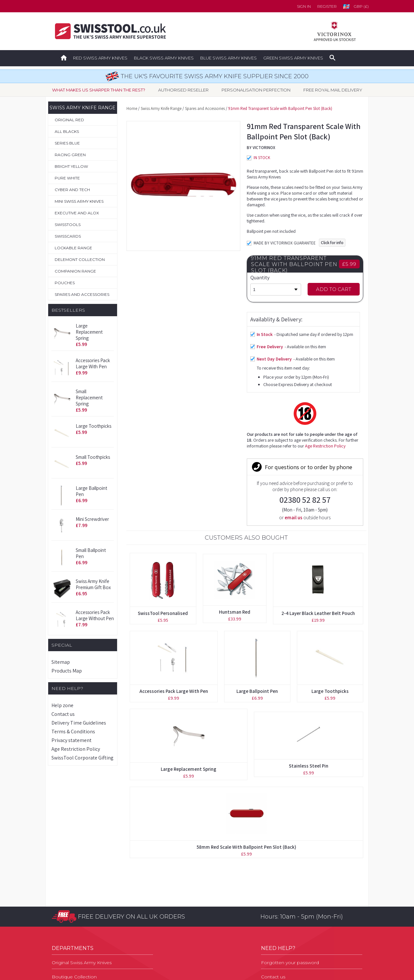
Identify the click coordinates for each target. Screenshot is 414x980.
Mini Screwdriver (92, 519)
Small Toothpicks (93, 457)
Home (132, 108)
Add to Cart (334, 289)
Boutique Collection (74, 884)
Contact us (63, 714)
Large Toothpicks (93, 426)
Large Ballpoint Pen (257, 569)
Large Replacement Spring (89, 332)
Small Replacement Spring (89, 398)
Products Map (67, 671)
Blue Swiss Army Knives (229, 58)
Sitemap (61, 662)
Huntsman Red (235, 490)
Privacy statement (71, 740)
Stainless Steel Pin (309, 644)
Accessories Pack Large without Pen (95, 615)
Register (327, 6)
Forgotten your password (290, 870)
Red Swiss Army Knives (100, 58)
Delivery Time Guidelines (79, 723)
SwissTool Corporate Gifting (82, 758)
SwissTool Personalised (163, 491)
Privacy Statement (282, 927)
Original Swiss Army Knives (82, 870)
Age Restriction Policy (76, 749)
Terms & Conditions (73, 732)
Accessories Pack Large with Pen (93, 363)
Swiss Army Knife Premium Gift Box (93, 584)
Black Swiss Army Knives (164, 58)
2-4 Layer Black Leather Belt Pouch (318, 491)
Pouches (62, 913)
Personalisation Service (78, 899)
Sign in (304, 6)
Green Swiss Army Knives (293, 58)
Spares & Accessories (76, 927)
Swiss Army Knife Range (161, 108)
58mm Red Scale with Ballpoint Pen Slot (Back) (246, 725)
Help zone (62, 705)
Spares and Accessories (205, 108)
